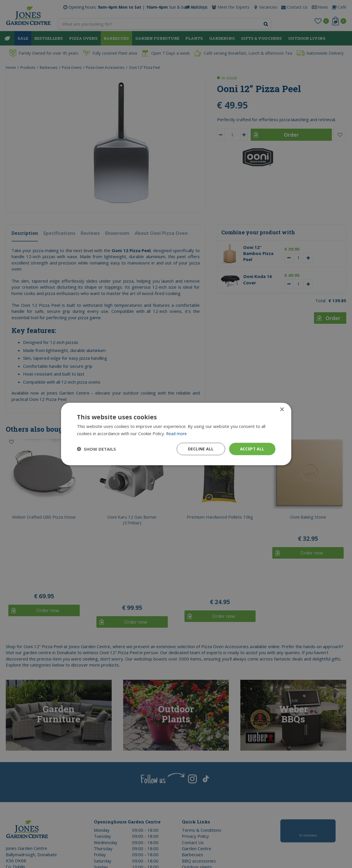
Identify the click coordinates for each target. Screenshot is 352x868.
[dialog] (176, 434)
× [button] (282, 409)
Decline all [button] (199, 449)
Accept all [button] (252, 449)
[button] (96, 449)
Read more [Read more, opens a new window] (177, 433)
